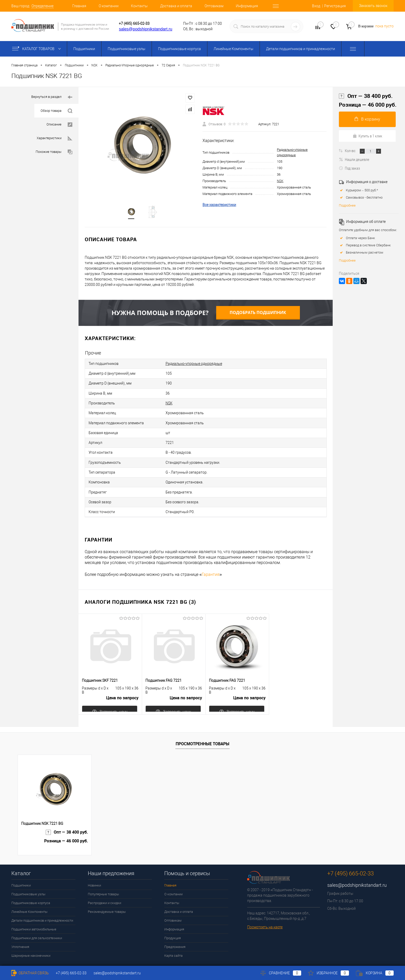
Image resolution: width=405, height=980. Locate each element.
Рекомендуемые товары (107, 896)
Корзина (375, 973)
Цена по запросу (122, 684)
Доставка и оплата (176, 6)
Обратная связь (30, 973)
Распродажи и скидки (104, 887)
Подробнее (347, 205)
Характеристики (54, 138)
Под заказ (349, 168)
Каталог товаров (38, 49)
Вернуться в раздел (52, 97)
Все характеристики (219, 206)
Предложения (175, 931)
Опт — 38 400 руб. (366, 96)
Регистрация (335, 6)
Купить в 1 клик (367, 136)
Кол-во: (351, 151)
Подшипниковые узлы (127, 49)
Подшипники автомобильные (34, 913)
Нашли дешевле (354, 159)
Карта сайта (173, 940)
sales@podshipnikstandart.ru (146, 29)
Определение (42, 6)
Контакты (139, 6)
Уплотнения (20, 931)
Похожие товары (54, 152)
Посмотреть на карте (265, 911)
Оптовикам (214, 6)
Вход (316, 6)
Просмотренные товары (202, 727)
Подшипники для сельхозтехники (37, 922)
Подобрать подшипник (258, 314)
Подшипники (84, 49)
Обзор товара (56, 111)
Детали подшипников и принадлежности (301, 49)
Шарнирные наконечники (31, 940)
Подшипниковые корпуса (180, 49)
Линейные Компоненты (233, 49)
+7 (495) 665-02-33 (134, 23)
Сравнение (281, 973)
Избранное (329, 973)
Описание (59, 125)
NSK (280, 182)
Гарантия (211, 558)
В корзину (367, 119)
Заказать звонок (373, 6)
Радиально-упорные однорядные (194, 365)
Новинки (94, 869)
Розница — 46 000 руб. (368, 105)
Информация (247, 6)
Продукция (173, 922)
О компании (109, 6)
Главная (79, 6)
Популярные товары (103, 878)
